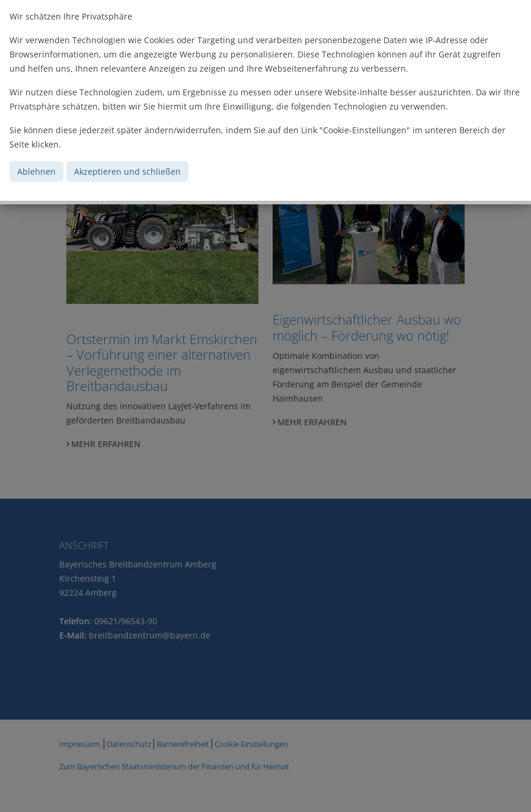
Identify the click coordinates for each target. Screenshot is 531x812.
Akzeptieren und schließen (127, 171)
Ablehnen (36, 171)
